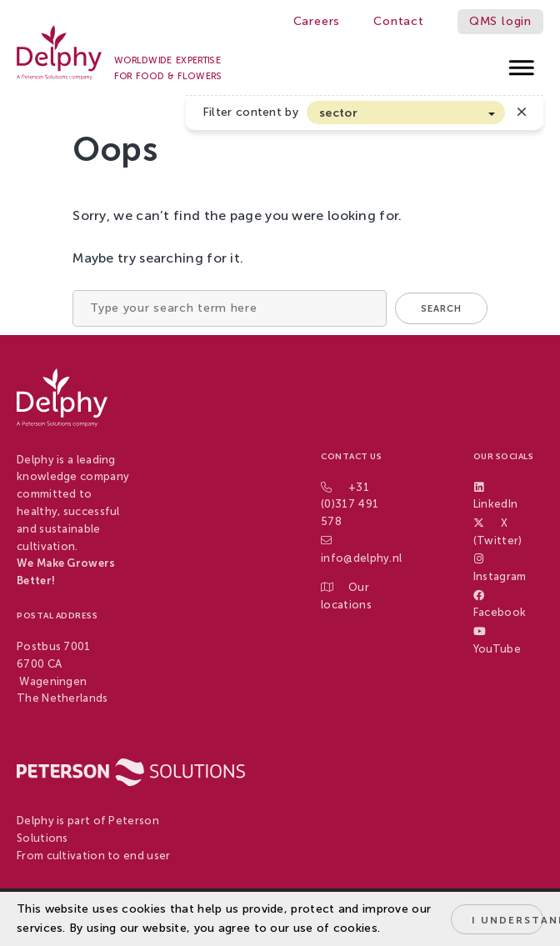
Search (441, 309)
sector (338, 113)
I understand (507, 920)
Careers (317, 21)
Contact (399, 21)
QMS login (500, 21)
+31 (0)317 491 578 (350, 505)
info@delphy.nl (361, 558)
